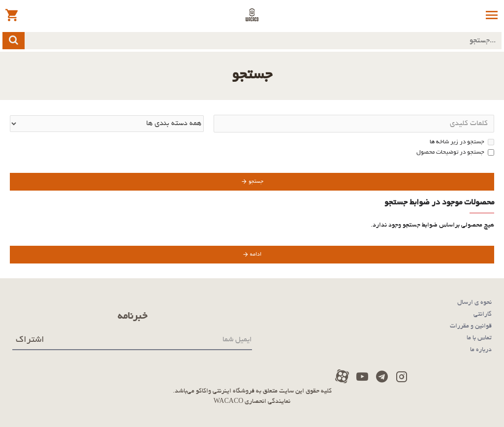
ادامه (256, 255)
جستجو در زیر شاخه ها (462, 142)
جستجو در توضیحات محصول (455, 152)
